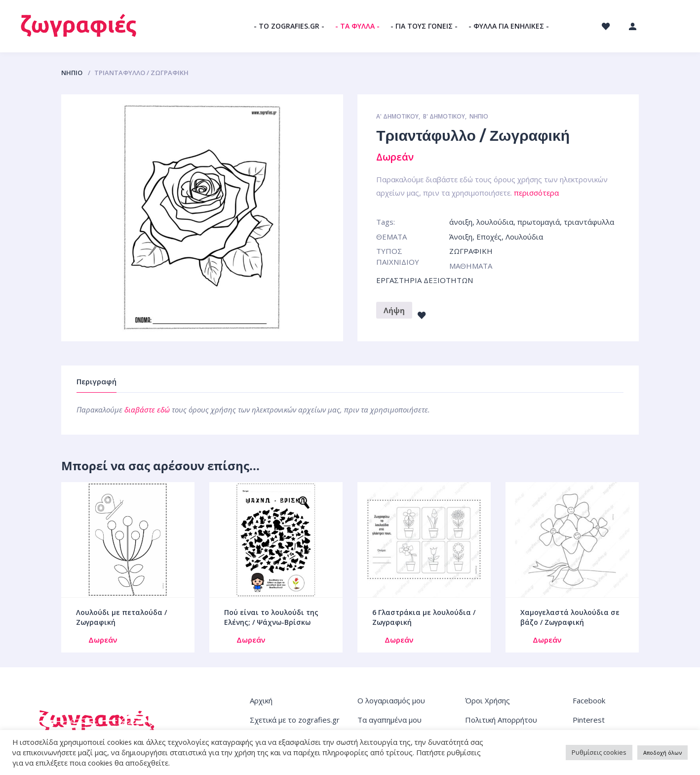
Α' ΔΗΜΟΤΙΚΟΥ (397, 116)
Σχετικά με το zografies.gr (295, 720)
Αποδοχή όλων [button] (662, 753)
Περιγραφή (97, 381)
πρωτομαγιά (539, 222)
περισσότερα (536, 193)
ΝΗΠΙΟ (72, 73)
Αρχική (261, 700)
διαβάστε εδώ (147, 409)
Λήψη (394, 310)
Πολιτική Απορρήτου (501, 720)
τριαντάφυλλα (589, 222)
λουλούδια (495, 222)
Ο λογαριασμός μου (391, 700)
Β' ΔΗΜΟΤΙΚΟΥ (444, 116)
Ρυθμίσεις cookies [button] (599, 752)
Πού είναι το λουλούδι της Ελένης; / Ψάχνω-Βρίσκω (271, 617)
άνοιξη (461, 222)
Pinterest (589, 720)
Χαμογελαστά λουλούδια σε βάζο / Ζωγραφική (570, 617)
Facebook (589, 700)
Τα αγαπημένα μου (389, 720)
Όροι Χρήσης (487, 700)
